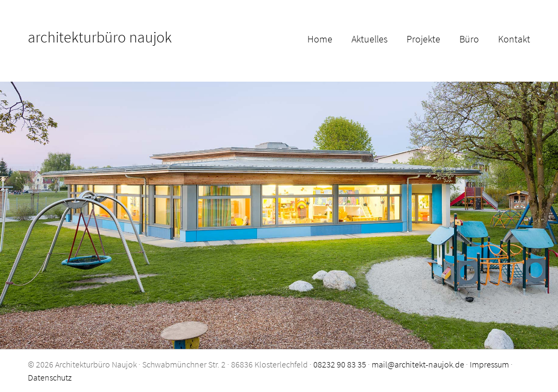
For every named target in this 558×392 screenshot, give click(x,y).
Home (320, 39)
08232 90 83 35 (340, 364)
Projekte (423, 39)
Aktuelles (369, 39)
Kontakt (514, 39)
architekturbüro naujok (100, 37)
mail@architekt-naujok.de (418, 364)
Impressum (489, 364)
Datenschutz (50, 377)
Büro (469, 39)
